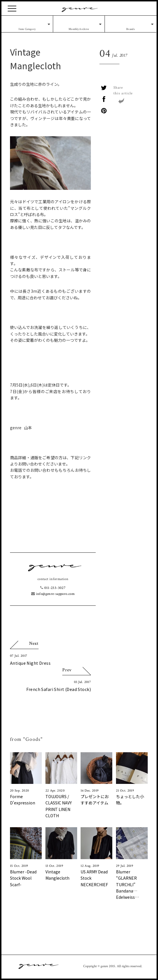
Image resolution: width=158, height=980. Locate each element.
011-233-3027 (53, 588)
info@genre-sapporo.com (53, 594)
